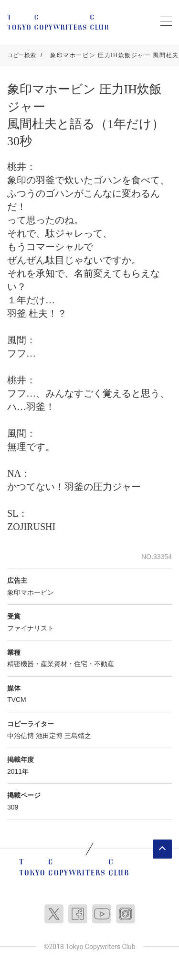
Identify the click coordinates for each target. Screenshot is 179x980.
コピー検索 (21, 55)
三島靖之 (78, 736)
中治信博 (21, 736)
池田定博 (49, 736)
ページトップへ (162, 849)
